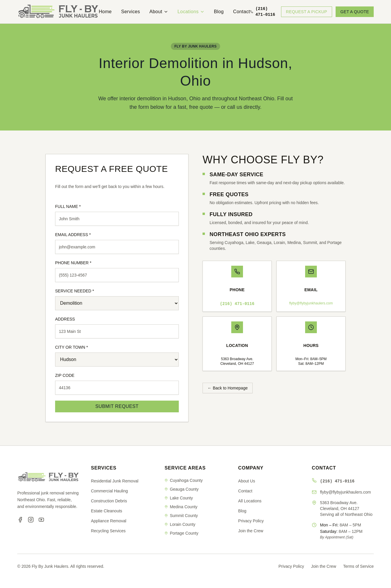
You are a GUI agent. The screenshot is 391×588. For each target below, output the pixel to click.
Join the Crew (251, 531)
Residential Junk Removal (115, 481)
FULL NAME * (68, 206)
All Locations (250, 501)
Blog (219, 12)
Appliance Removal (109, 521)
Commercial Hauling (109, 491)
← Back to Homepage (228, 388)
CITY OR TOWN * (72, 347)
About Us (247, 481)
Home (105, 12)
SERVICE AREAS (185, 468)
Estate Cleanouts (107, 511)
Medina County (181, 507)
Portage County (181, 533)
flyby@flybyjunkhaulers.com (311, 303)
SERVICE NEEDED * (75, 291)
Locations (191, 12)
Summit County (181, 516)
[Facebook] (20, 520)
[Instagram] (31, 520)
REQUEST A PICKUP (307, 12)
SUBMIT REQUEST (117, 406)
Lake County (179, 498)
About (159, 12)
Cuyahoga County (183, 480)
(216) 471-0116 (237, 304)
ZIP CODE (65, 375)
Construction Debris (109, 501)
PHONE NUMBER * (73, 263)
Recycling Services (108, 531)
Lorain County (180, 524)
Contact (242, 12)
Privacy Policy (251, 521)
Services (131, 12)
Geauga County (181, 489)
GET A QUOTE (355, 12)
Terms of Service (358, 566)
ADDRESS (65, 319)
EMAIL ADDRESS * (73, 235)
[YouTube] (41, 520)
